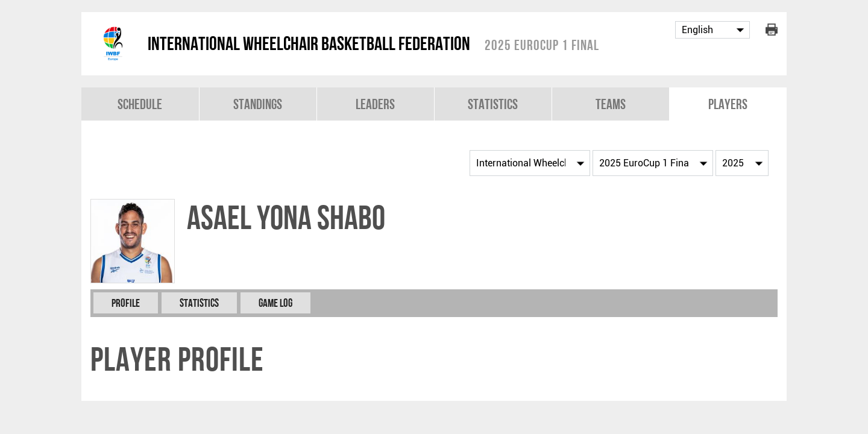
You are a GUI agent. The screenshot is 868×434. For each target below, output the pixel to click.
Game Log (275, 303)
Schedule (140, 104)
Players (728, 104)
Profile (126, 303)
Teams (611, 104)
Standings (258, 104)
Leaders (375, 104)
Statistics (493, 104)
